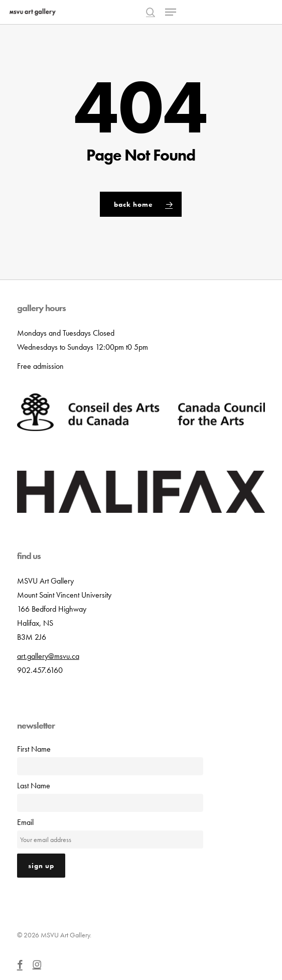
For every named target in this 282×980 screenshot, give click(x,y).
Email (25, 822)
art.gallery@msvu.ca (48, 656)
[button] (171, 12)
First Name (34, 749)
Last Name (34, 786)
